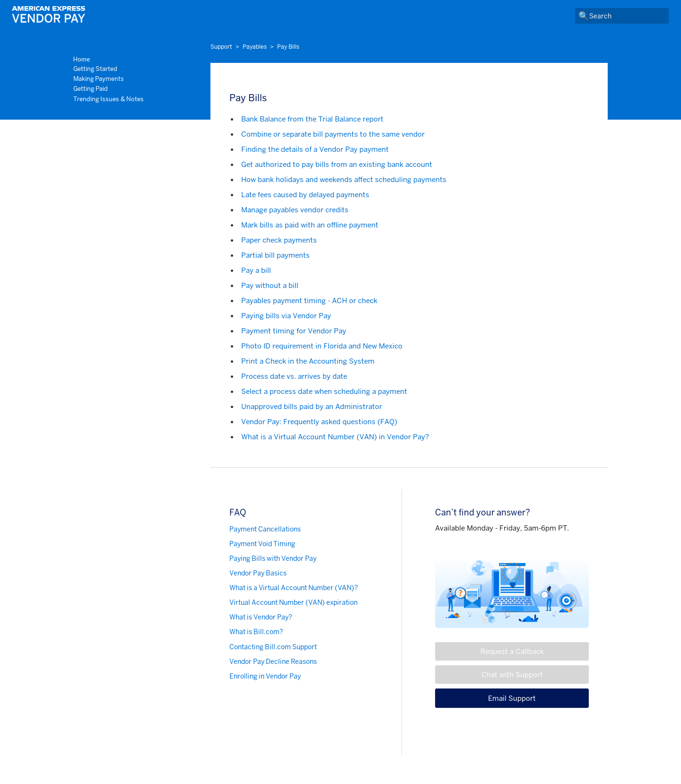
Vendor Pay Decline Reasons (273, 662)
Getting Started (95, 69)
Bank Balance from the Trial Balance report (312, 119)
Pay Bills (288, 47)
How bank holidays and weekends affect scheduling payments (344, 179)
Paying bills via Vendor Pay (286, 316)
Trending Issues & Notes (109, 99)
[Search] (622, 16)
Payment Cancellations (265, 529)
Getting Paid (91, 89)
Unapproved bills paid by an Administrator (312, 406)
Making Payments (99, 79)
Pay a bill (256, 270)
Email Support (512, 698)
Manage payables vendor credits (295, 210)
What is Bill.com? (256, 632)
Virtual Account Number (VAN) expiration (293, 602)
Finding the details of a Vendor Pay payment (315, 149)
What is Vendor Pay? (261, 617)
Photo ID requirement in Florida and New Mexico (322, 346)
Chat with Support (512, 675)
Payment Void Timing (262, 544)
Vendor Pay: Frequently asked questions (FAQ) (319, 422)
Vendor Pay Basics (258, 573)
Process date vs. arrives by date (294, 376)
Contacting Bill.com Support (273, 647)
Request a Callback (512, 651)
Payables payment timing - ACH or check (309, 301)
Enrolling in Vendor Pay (265, 676)
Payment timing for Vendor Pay (294, 331)
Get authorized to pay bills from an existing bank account (337, 164)
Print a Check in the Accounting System (308, 361)
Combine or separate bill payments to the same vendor (333, 134)
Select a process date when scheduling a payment (324, 391)
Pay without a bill (270, 285)
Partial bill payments (275, 255)
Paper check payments (279, 240)
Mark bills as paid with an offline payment (310, 225)
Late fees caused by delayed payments (305, 195)
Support (221, 47)
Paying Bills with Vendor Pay (273, 558)
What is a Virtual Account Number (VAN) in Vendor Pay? (335, 437)
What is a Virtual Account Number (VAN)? (294, 588)
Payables (255, 47)
